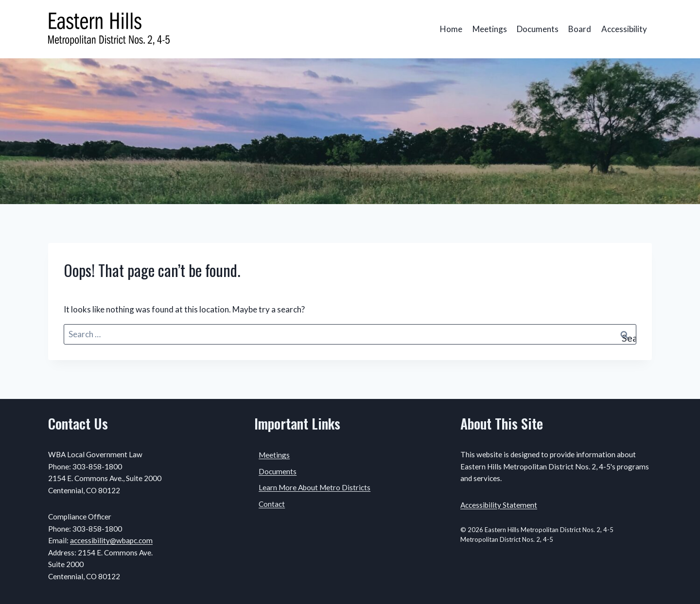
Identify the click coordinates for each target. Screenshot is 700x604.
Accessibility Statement (499, 505)
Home (451, 29)
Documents (538, 29)
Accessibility (624, 29)
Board (580, 29)
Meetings (490, 29)
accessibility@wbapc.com (111, 540)
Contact (272, 504)
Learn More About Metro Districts (315, 487)
